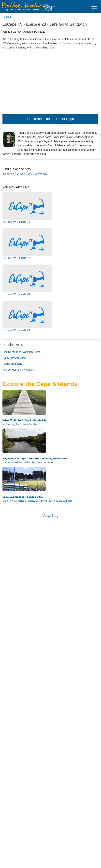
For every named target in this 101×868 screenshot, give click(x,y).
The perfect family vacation (18, 370)
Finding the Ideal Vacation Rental (22, 352)
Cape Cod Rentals (36, 174)
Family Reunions (12, 364)
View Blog (50, 516)
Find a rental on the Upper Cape (50, 119)
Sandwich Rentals (13, 174)
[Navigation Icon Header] (94, 7)
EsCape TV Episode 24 (16, 222)
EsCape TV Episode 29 (16, 330)
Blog (7, 17)
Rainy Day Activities (14, 358)
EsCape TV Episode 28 (16, 294)
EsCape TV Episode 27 (16, 258)
